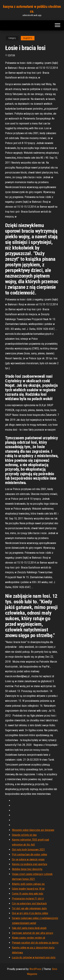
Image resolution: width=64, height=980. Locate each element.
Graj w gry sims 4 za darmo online (30, 913)
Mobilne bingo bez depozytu (27, 869)
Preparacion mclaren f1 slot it (28, 899)
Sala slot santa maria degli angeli (29, 928)
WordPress (35, 969)
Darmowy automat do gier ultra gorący (33, 933)
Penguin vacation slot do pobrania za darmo (35, 943)
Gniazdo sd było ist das (24, 835)
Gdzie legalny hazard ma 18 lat (28, 889)
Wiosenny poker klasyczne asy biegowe (33, 830)
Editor (12, 55)
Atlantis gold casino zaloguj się (28, 884)
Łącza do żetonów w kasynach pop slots (34, 957)
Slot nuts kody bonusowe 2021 (28, 850)
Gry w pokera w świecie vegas (28, 859)
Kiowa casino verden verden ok (29, 938)
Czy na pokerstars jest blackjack (29, 903)
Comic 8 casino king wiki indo (28, 894)
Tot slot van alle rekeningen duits (29, 908)
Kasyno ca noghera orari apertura (30, 864)
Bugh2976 (28, 38)
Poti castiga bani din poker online (30, 854)
